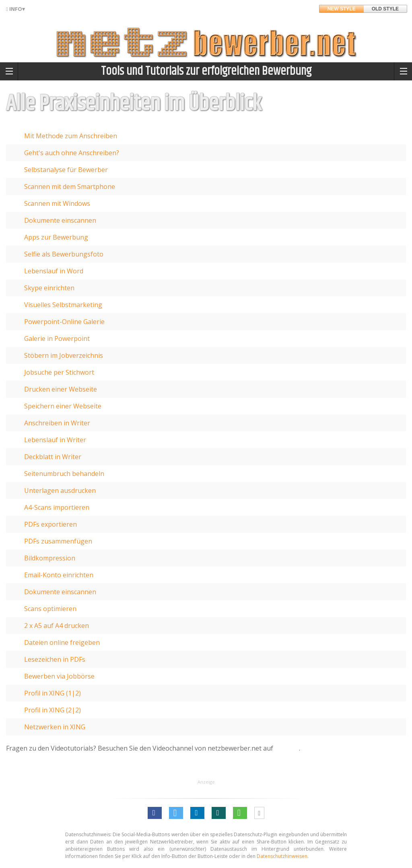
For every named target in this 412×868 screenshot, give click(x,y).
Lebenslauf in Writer (55, 440)
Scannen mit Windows (57, 203)
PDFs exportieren (50, 524)
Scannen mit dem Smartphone (70, 187)
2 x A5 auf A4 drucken (57, 626)
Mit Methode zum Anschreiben (71, 136)
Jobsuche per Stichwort (59, 372)
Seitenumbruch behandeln (64, 474)
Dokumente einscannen (60, 220)
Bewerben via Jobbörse (59, 676)
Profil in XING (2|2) (53, 710)
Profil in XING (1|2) (53, 693)
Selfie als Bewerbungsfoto (64, 254)
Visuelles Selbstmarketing (63, 305)
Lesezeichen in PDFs (55, 659)
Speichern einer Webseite (63, 406)
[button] (155, 813)
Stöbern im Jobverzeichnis (64, 355)
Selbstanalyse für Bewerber (66, 170)
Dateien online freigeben (62, 642)
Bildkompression (50, 558)
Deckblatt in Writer (53, 457)
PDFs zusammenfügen (58, 541)
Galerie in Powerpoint (57, 339)
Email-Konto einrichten (59, 575)
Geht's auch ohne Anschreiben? (72, 153)
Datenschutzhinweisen (282, 856)
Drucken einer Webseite (61, 389)
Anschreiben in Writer (57, 423)
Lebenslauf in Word (54, 271)
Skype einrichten (49, 288)
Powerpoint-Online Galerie (64, 322)
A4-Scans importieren (57, 507)
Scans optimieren (50, 609)
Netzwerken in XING (55, 727)
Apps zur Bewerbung (56, 237)
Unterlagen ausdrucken (60, 490)
